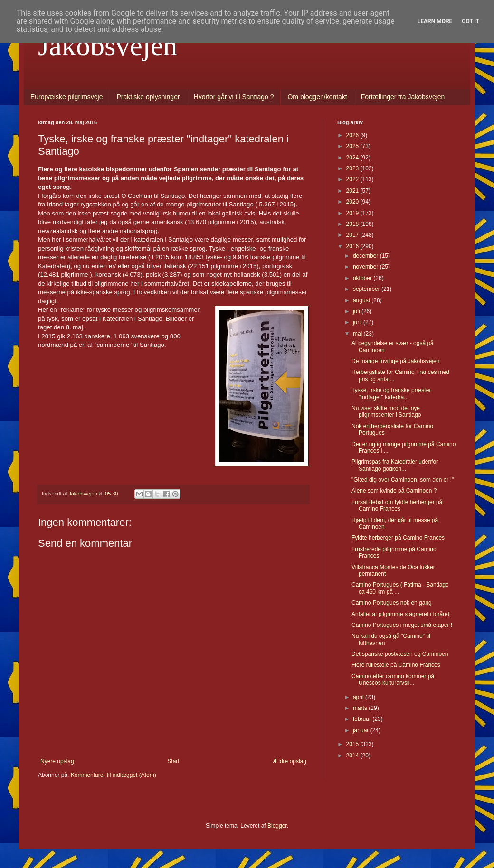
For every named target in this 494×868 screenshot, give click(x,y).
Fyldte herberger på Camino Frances (398, 538)
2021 (353, 191)
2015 (353, 744)
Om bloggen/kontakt (317, 97)
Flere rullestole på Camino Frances (396, 665)
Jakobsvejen (108, 46)
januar (362, 730)
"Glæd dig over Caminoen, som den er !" (403, 480)
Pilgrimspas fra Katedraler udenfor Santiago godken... (395, 465)
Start (173, 761)
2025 (353, 146)
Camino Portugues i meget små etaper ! (402, 625)
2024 (353, 158)
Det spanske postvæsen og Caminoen (400, 654)
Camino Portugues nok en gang (392, 603)
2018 (353, 224)
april (359, 697)
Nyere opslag (57, 761)
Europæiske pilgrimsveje (67, 97)
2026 (353, 135)
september (367, 289)
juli (357, 311)
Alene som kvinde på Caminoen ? (394, 491)
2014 (353, 756)
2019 (353, 213)
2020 (353, 202)
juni (358, 322)
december (366, 256)
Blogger (277, 826)
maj (358, 334)
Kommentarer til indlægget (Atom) (114, 775)
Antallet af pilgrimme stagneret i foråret (400, 614)
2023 (353, 168)
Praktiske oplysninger (148, 97)
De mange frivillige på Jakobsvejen (395, 361)
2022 (353, 179)
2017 (353, 235)
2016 (353, 246)
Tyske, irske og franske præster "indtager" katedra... (391, 393)
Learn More (435, 21)
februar (363, 719)
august (362, 300)
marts (361, 708)
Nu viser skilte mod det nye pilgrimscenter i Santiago (386, 411)
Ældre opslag (290, 761)
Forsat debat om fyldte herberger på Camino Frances (397, 505)
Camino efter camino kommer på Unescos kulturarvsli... (393, 680)
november (366, 267)
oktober (363, 278)
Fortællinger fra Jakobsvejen (403, 97)
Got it (470, 21)
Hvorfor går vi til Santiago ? (234, 97)
